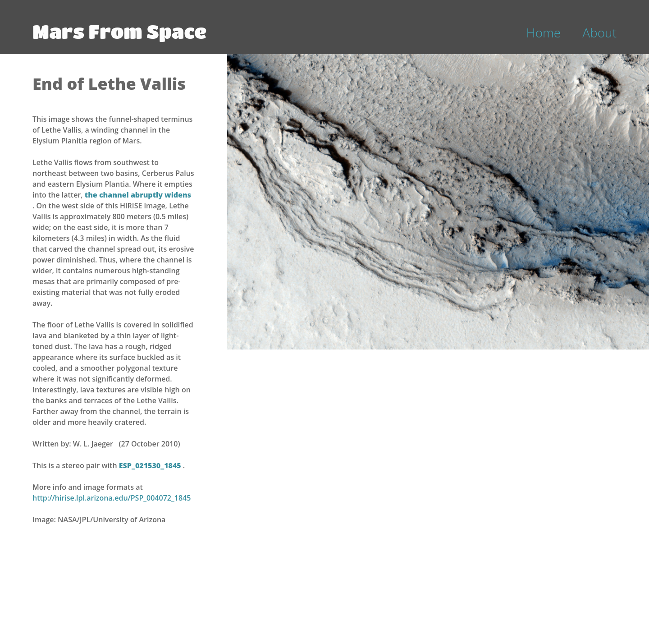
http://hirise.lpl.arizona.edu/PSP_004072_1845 (112, 498)
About (599, 32)
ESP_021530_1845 (151, 465)
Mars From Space (119, 31)
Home (544, 32)
